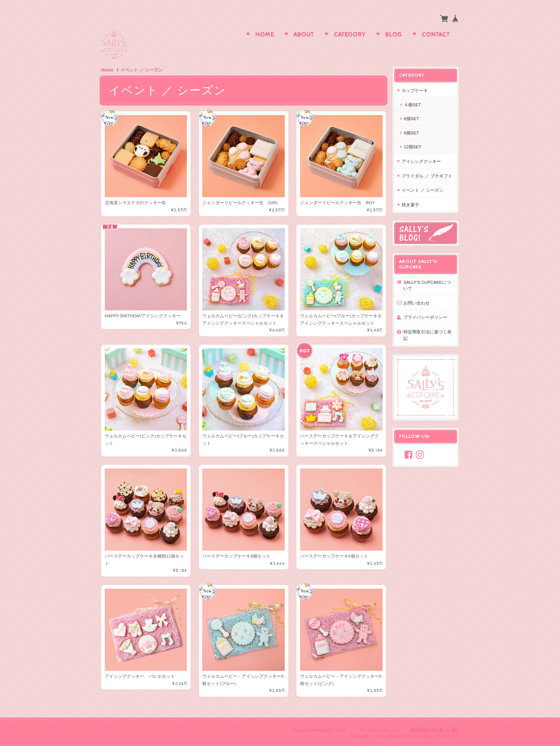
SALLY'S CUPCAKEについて (428, 285)
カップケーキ (415, 90)
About (304, 35)
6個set (412, 118)
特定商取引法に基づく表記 (428, 335)
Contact (436, 35)
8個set (412, 133)
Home (265, 35)
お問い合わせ (417, 303)
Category (350, 35)
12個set (413, 147)
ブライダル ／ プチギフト (428, 175)
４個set (413, 105)
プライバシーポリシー (426, 317)
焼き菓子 (411, 205)
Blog (394, 35)
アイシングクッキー (422, 161)
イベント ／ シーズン (423, 190)
